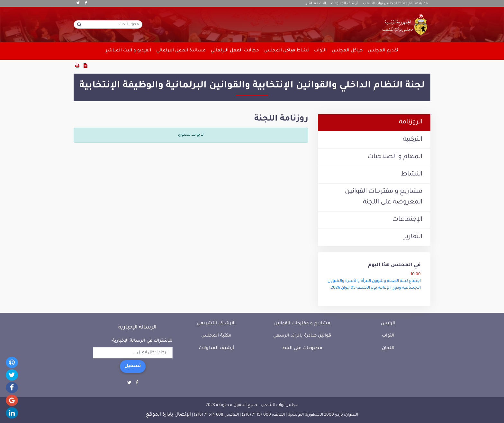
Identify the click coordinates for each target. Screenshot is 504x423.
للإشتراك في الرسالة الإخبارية (142, 341)
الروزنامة (411, 122)
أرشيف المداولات (344, 4)
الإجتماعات (407, 220)
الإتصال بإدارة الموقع (168, 415)
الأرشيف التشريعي (216, 324)
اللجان (388, 348)
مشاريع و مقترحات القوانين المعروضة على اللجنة (384, 197)
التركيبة (413, 140)
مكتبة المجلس (216, 336)
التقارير (413, 237)
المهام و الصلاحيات (395, 157)
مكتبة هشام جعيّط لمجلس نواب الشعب (395, 4)
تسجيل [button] (133, 366)
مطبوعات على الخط (302, 348)
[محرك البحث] (108, 24)
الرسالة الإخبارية (137, 328)
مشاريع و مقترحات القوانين (302, 324)
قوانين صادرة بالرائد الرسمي (302, 336)
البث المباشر (316, 4)
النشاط (412, 175)
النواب (388, 336)
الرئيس (388, 324)
